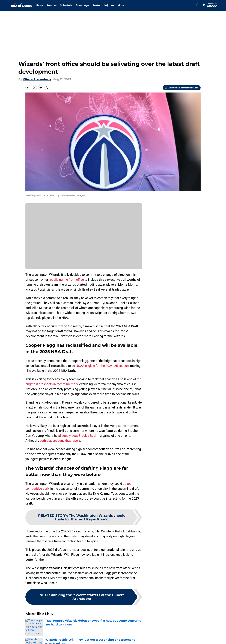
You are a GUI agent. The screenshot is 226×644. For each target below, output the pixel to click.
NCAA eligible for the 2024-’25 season (102, 366)
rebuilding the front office (67, 280)
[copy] (47, 88)
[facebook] (197, 5)
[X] (204, 5)
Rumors (51, 5)
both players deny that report (60, 441)
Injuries (109, 5)
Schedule (66, 5)
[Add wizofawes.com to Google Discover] (182, 88)
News (39, 5)
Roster (97, 5)
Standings (82, 5)
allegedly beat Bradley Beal (78, 436)
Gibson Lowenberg (37, 79)
